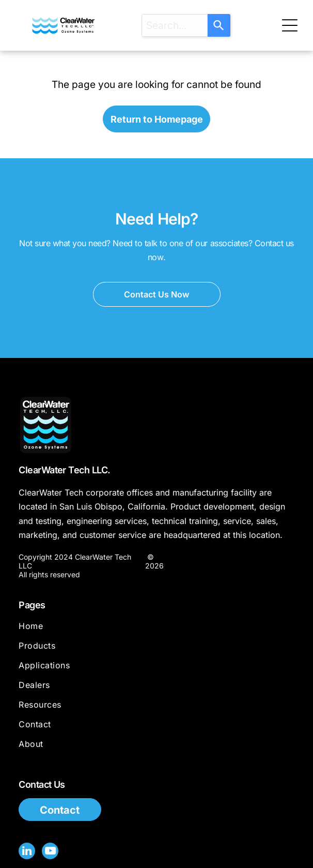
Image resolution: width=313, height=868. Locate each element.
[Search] (219, 25)
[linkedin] (27, 852)
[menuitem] (156, 631)
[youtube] (50, 852)
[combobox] (175, 25)
